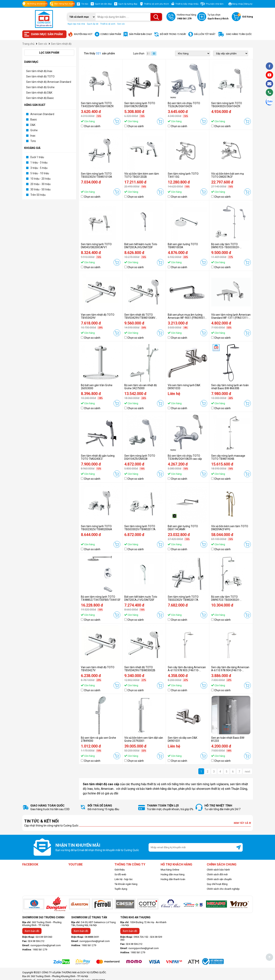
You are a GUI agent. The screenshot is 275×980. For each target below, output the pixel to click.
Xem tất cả (242, 823)
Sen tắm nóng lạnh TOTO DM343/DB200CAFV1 (96, 246)
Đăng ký (248, 4)
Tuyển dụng (121, 889)
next (248, 772)
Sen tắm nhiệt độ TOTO (40, 76)
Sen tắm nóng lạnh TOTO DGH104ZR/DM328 (140, 457)
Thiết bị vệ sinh (108, 24)
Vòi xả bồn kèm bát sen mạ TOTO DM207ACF (228, 175)
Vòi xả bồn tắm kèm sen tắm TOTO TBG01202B (142, 175)
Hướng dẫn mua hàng (173, 874)
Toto (33, 141)
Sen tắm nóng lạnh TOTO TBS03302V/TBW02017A (140, 528)
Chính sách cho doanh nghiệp (223, 889)
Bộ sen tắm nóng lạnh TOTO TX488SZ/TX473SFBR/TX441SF (101, 598)
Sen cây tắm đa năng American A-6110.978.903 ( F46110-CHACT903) (187, 670)
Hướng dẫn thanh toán (173, 879)
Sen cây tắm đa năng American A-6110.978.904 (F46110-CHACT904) (230, 670)
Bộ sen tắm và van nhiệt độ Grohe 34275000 (141, 387)
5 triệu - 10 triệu (40, 173)
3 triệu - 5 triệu (39, 168)
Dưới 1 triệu (37, 157)
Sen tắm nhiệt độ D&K (39, 93)
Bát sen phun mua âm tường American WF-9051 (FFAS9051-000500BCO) (187, 318)
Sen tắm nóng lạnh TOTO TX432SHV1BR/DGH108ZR (97, 105)
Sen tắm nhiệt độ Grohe (40, 87)
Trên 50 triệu (38, 195)
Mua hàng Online (170, 870)
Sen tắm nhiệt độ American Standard (49, 82)
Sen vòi (121, 24)
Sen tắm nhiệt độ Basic (40, 98)
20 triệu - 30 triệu (40, 184)
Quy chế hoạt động (217, 884)
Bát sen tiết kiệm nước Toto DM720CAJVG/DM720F (141, 246)
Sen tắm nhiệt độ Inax (39, 71)
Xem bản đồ (32, 931)
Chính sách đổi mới (217, 874)
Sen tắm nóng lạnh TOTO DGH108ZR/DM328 (140, 105)
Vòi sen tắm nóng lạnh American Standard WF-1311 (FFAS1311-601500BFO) (231, 318)
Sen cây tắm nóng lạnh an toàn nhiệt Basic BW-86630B (230, 387)
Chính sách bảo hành (218, 870)
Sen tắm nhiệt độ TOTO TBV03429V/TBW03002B (140, 669)
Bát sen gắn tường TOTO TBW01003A (183, 246)
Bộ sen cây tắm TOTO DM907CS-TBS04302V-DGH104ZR (226, 600)
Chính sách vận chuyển (219, 879)
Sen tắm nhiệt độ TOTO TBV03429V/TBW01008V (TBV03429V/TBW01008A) (141, 318)
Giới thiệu (120, 870)
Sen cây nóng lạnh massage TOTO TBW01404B (228, 457)
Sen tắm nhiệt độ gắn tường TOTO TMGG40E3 (98, 457)
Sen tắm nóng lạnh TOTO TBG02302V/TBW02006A (96, 528)
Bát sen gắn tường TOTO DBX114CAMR (183, 528)
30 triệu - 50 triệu (40, 189)
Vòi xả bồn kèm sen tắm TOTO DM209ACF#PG (230, 528)
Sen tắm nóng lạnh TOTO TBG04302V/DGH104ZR (227, 105)
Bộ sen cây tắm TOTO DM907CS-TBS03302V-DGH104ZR (226, 247)
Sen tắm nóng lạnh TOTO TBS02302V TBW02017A (183, 598)
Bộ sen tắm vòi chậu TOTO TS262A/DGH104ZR (184, 105)
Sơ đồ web (120, 874)
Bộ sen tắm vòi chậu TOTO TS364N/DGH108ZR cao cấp (185, 457)
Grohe (34, 130)
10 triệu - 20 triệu (40, 179)
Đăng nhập (238, 4)
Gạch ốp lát (93, 24)
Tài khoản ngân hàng (126, 884)
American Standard (42, 114)
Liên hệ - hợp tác (124, 879)
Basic (34, 119)
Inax (33, 136)
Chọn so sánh (92, 126)
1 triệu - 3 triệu (39, 163)
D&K (33, 125)
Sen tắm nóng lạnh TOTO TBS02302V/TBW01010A (96, 175)
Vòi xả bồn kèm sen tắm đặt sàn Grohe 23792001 (144, 739)
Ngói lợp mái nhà (76, 24)
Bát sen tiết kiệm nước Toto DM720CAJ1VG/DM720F (141, 598)
